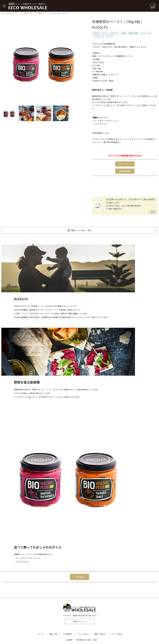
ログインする (125, 164)
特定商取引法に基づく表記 (86, 634)
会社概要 (69, 634)
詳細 (153, 211)
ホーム (41, 628)
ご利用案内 (67, 628)
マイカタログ (83, 628)
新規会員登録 (125, 170)
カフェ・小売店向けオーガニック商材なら (28, 6)
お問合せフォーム (79, 618)
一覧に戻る (79, 574)
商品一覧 (53, 628)
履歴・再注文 (100, 628)
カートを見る (117, 628)
